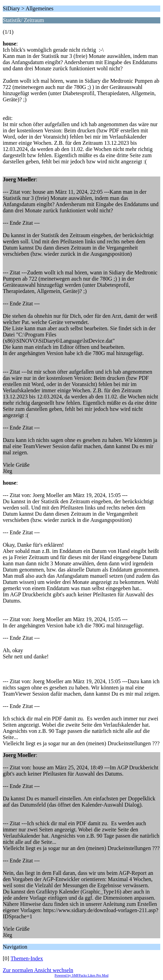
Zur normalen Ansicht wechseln (38, 970)
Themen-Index (27, 958)
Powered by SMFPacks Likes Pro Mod (81, 975)
